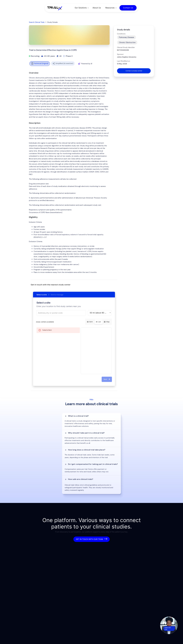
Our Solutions (81, 8)
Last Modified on (124, 61)
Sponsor (120, 54)
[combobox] (61, 313)
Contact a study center (134, 71)
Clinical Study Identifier (126, 47)
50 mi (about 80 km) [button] (99, 313)
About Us (97, 8)
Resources (110, 8)
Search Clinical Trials (37, 22)
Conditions (121, 34)
